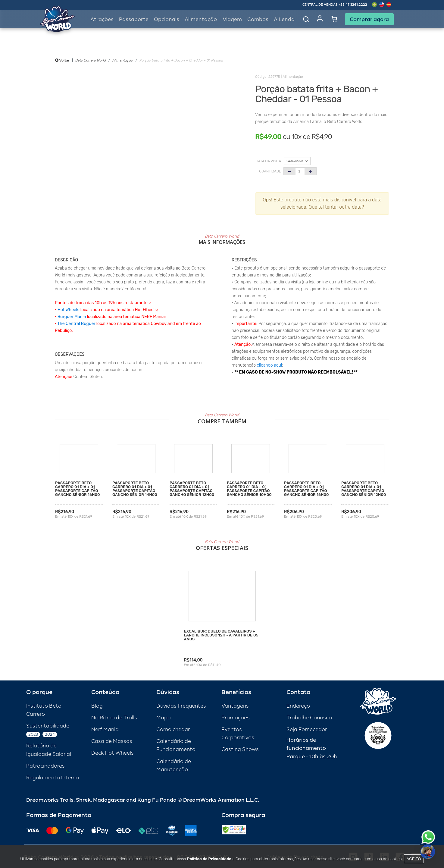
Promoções (236, 718)
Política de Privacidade (209, 859)
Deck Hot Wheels (113, 753)
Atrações (102, 19)
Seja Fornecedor (307, 729)
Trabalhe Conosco (309, 718)
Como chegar (173, 729)
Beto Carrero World (91, 60)
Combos (258, 19)
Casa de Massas (112, 741)
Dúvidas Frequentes (181, 706)
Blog (97, 706)
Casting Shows (240, 749)
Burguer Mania (72, 317)
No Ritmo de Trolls (114, 718)
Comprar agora (369, 19)
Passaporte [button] (134, 19)
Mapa (164, 718)
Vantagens (235, 706)
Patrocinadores (45, 766)
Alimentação (201, 19)
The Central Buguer (76, 324)
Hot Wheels (69, 310)
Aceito (414, 859)
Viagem (232, 19)
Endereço (298, 706)
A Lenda (284, 19)
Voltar (62, 60)
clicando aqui (270, 365)
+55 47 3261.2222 (353, 5)
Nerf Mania (105, 729)
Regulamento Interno (53, 778)
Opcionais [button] (167, 19)
